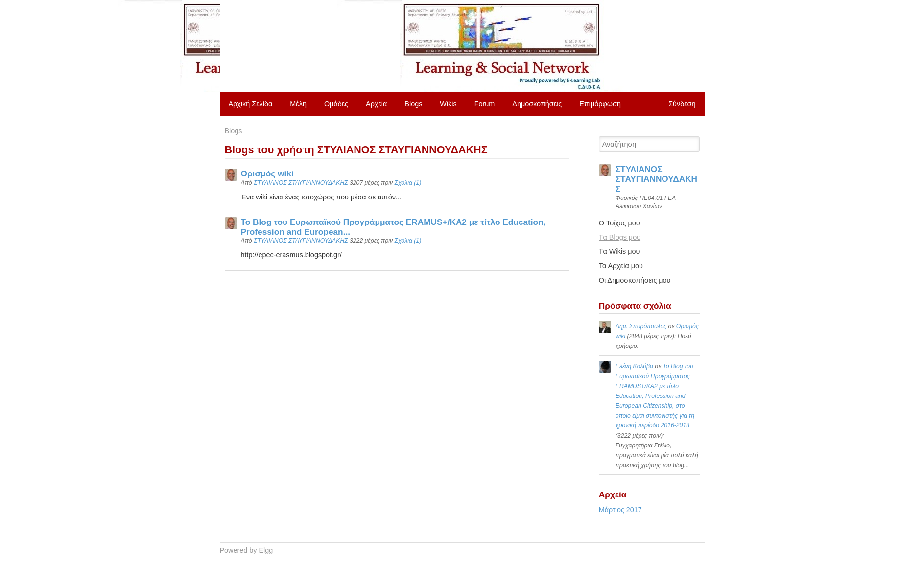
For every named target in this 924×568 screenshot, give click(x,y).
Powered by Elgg (247, 550)
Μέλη (298, 104)
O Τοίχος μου (619, 223)
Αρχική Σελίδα (251, 104)
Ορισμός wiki (267, 173)
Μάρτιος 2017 (620, 510)
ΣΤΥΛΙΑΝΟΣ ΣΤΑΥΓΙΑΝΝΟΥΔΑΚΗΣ (301, 183)
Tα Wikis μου (619, 251)
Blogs (413, 104)
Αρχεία (376, 104)
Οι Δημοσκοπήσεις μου (635, 280)
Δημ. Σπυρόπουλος (641, 326)
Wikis (448, 104)
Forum (485, 104)
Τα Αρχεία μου (621, 266)
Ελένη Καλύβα (634, 366)
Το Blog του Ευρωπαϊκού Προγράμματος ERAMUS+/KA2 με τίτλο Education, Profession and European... (393, 227)
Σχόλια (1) (408, 183)
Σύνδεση (682, 104)
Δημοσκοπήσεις (537, 104)
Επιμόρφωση (600, 104)
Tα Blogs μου (620, 237)
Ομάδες (336, 104)
